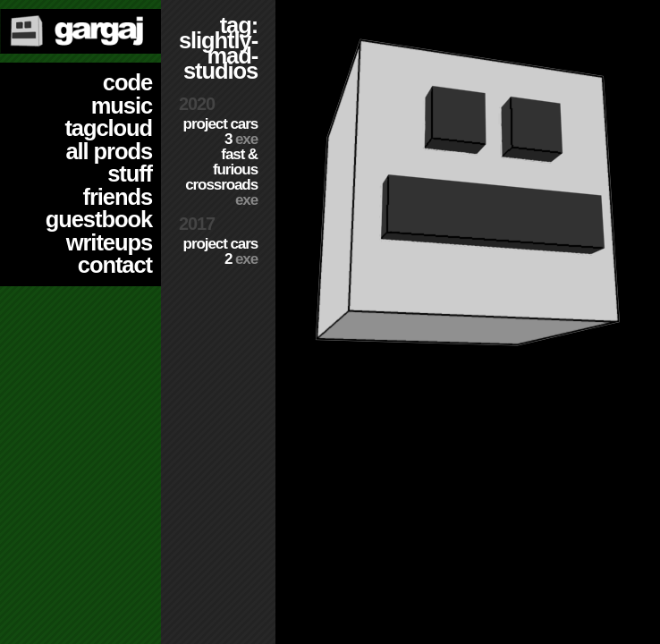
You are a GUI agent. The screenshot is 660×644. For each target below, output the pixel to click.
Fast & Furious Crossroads (221, 177)
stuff (130, 174)
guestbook (99, 219)
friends (118, 197)
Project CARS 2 (220, 251)
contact (115, 265)
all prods (109, 151)
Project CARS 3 (220, 131)
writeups (109, 242)
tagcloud (108, 128)
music (122, 106)
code (127, 82)
